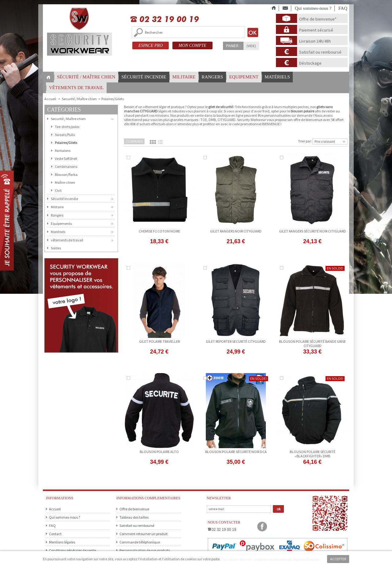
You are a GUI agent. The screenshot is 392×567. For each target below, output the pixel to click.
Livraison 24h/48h (315, 41)
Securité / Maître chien (79, 99)
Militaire (184, 77)
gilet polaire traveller (159, 341)
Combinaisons (66, 166)
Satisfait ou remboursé (320, 52)
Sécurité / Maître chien (86, 77)
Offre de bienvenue (134, 509)
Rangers (212, 77)
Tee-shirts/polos (67, 127)
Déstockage (310, 63)
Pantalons (63, 151)
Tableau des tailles (134, 517)
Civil (58, 190)
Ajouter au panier (313, 249)
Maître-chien (65, 182)
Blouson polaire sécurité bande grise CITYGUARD (312, 344)
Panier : (233, 46)
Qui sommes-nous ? (313, 8)
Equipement (244, 77)
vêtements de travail (76, 88)
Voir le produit (159, 249)
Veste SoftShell (66, 159)
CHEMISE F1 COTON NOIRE (159, 231)
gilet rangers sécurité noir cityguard (313, 231)
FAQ (343, 8)
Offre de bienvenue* (318, 19)
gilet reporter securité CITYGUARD (236, 341)
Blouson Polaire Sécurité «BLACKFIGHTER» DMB (313, 454)
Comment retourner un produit (143, 534)
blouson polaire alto (159, 452)
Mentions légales (62, 542)
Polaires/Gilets (66, 143)
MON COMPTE (192, 45)
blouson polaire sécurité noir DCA (236, 452)
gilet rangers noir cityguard (236, 231)
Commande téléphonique (140, 542)
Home (48, 77)
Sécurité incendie (144, 77)
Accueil (55, 509)
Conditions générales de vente (72, 550)
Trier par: (305, 141)
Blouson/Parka (66, 174)
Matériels (277, 77)
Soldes (56, 248)
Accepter (338, 559)
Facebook (262, 527)
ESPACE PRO (151, 45)
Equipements (61, 223)
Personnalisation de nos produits (145, 550)
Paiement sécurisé (316, 30)
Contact (55, 534)
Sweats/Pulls (65, 135)
